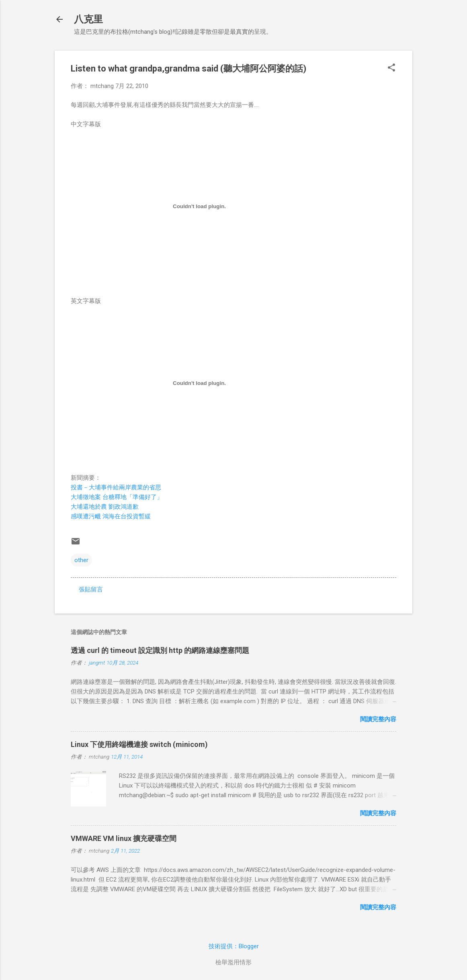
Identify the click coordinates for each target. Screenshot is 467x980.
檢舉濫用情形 (233, 962)
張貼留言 (91, 589)
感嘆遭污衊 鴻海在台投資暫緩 (111, 516)
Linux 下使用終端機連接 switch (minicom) (139, 744)
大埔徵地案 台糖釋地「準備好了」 (117, 497)
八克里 (88, 19)
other (81, 560)
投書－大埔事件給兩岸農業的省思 (116, 487)
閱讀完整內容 (378, 719)
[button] (391, 68)
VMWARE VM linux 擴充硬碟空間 (124, 838)
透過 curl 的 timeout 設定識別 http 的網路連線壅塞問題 (160, 650)
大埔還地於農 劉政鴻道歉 (105, 507)
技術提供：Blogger (234, 946)
